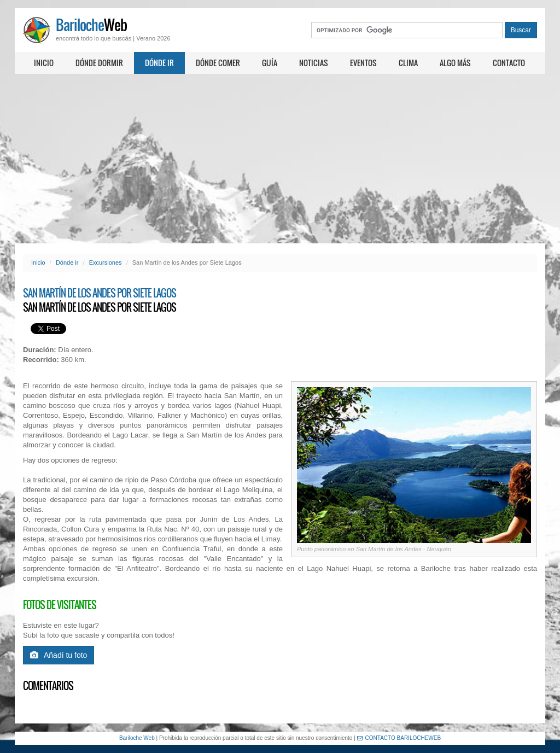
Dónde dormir (99, 63)
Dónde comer (218, 63)
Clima (408, 63)
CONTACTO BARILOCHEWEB (399, 738)
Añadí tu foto (59, 655)
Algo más (455, 63)
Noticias (314, 63)
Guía (270, 63)
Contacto (509, 63)
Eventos (363, 63)
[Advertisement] (280, 159)
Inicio (44, 63)
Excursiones (106, 262)
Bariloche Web (137, 738)
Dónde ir (159, 63)
